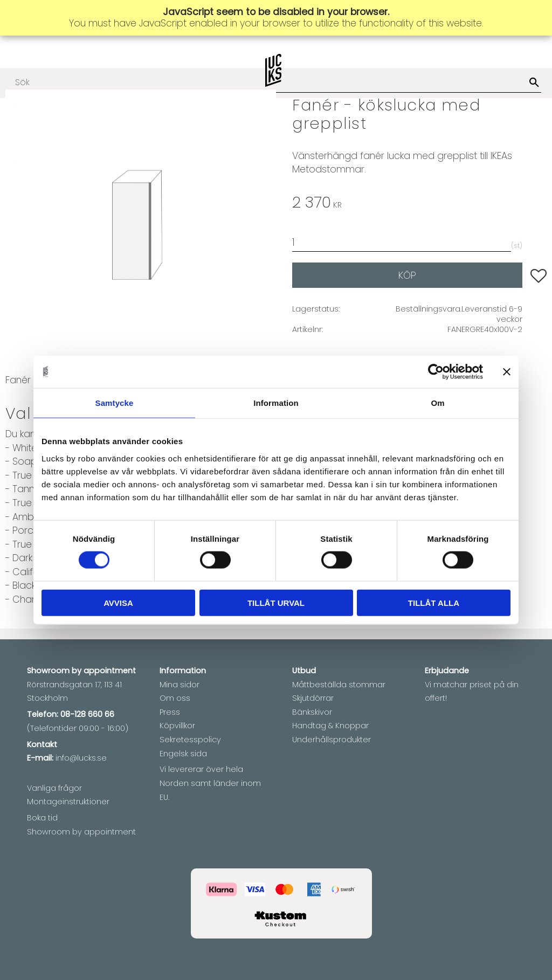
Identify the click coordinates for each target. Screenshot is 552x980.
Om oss (175, 698)
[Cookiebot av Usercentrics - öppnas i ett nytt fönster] (436, 372)
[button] (539, 276)
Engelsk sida (183, 754)
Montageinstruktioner (68, 802)
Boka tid (42, 818)
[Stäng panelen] (507, 372)
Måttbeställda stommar (339, 685)
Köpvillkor (177, 726)
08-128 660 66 (87, 714)
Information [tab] (276, 403)
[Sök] (534, 83)
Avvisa (118, 602)
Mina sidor (180, 685)
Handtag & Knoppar (330, 726)
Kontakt (42, 744)
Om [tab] (437, 403)
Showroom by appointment (81, 832)
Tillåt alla (434, 602)
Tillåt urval (276, 602)
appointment (110, 671)
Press (170, 712)
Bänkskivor (312, 712)
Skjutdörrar (313, 698)
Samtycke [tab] (115, 403)
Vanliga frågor (54, 788)
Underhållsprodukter (332, 740)
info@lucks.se (81, 758)
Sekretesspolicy (190, 740)
